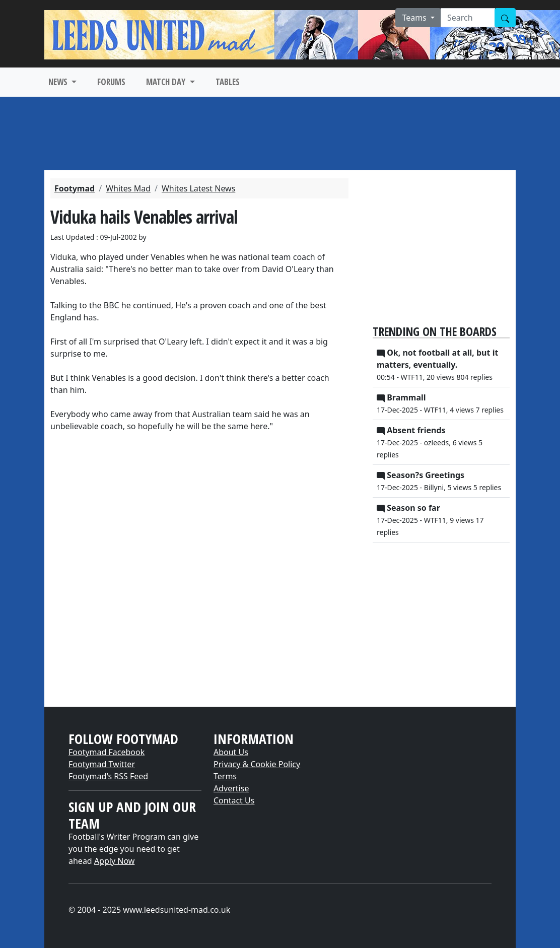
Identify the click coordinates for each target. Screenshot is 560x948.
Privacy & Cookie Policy (257, 764)
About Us (231, 752)
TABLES (228, 82)
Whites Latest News (198, 188)
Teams (415, 18)
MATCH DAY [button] (167, 82)
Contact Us (234, 800)
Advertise (231, 788)
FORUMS (111, 82)
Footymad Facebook (107, 752)
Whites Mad (128, 188)
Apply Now (114, 861)
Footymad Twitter (102, 764)
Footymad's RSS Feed (108, 776)
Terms (225, 776)
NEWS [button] (59, 82)
